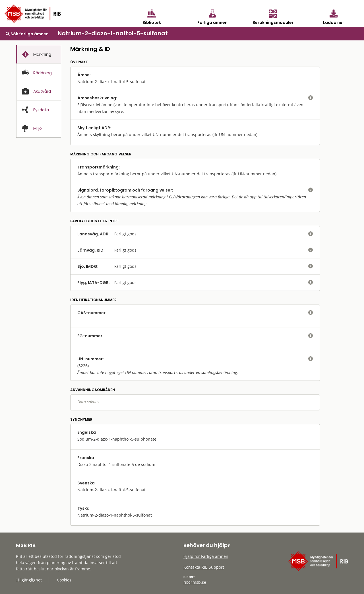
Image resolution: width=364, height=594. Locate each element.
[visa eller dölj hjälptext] (311, 98)
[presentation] (38, 55)
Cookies (64, 580)
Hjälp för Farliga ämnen (206, 556)
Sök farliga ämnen (27, 34)
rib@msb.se (195, 582)
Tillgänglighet (29, 580)
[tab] (38, 54)
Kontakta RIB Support (204, 567)
